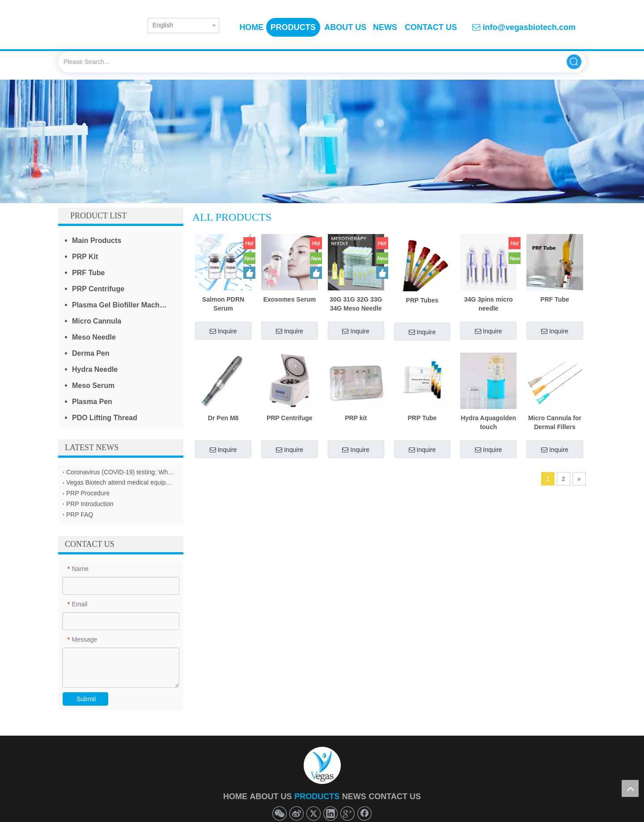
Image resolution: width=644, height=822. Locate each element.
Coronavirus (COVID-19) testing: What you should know (121, 472)
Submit (86, 699)
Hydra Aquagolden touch (488, 422)
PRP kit (356, 418)
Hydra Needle (95, 369)
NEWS (354, 796)
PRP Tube (422, 418)
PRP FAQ (80, 515)
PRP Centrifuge (98, 289)
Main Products (97, 241)
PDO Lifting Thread (105, 418)
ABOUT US (271, 796)
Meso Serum (93, 385)
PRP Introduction (90, 504)
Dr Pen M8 (223, 418)
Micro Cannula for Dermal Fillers (555, 422)
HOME (235, 796)
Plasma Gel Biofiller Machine (121, 305)
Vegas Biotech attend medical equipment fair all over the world (121, 482)
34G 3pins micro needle (489, 304)
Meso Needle (94, 337)
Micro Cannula (97, 321)
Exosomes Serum (290, 299)
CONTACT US (395, 796)
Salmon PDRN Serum (223, 304)
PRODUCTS (317, 796)
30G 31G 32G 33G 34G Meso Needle (356, 304)
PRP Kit (85, 257)
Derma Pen (91, 353)
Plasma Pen (92, 402)
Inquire (223, 331)
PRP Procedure (88, 493)
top (630, 788)
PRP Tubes (422, 300)
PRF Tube (88, 273)
